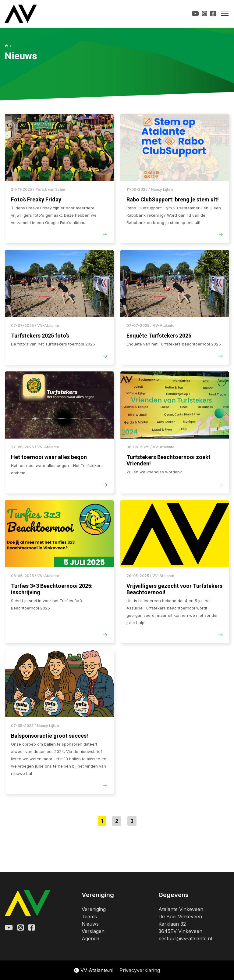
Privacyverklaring (140, 970)
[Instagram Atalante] (21, 928)
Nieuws (90, 924)
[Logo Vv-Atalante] (21, 14)
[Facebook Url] (213, 14)
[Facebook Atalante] (32, 928)
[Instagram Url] (204, 14)
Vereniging (94, 909)
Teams (89, 917)
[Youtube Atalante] (9, 928)
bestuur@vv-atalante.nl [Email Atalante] (185, 938)
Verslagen (93, 931)
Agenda (90, 938)
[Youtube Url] (195, 14)
